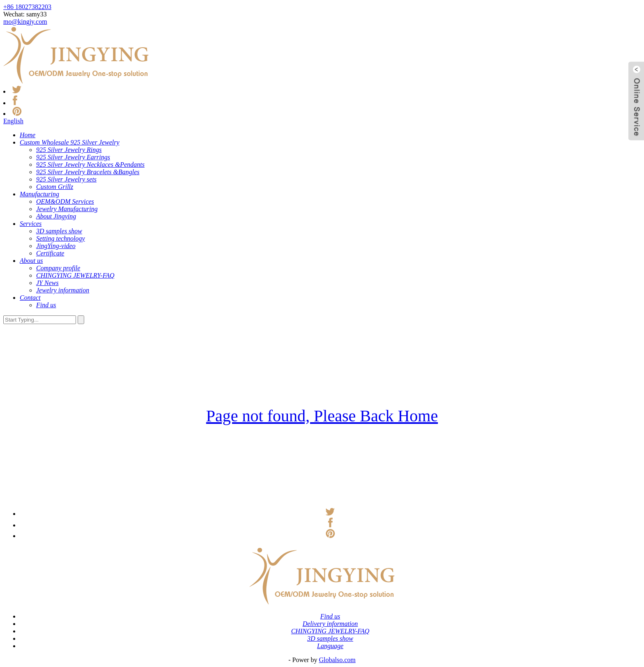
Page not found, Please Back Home (322, 416)
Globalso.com (337, 660)
